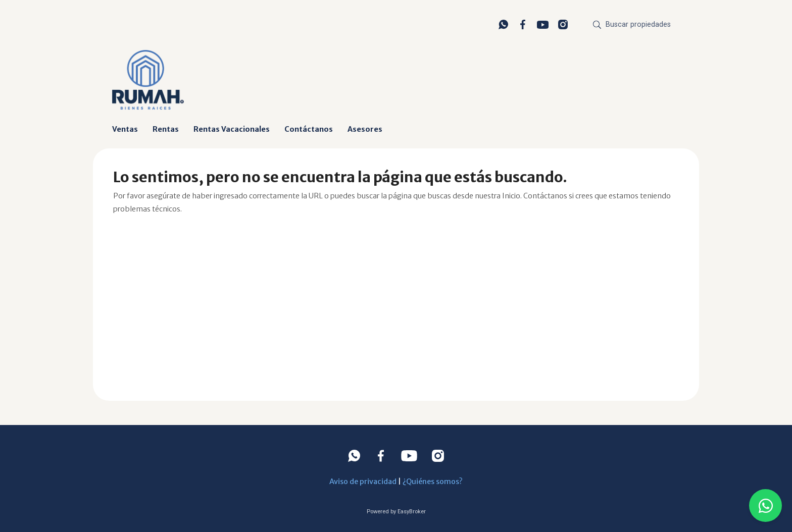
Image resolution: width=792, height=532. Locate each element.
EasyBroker (412, 512)
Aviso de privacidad (363, 482)
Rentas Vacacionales (232, 129)
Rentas (166, 129)
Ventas (125, 129)
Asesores (365, 129)
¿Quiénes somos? (433, 482)
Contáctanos (309, 129)
